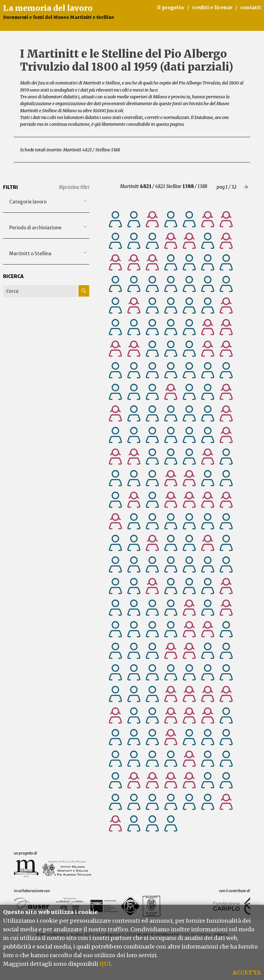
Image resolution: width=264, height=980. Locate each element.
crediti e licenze (212, 8)
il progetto (170, 8)
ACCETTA (247, 972)
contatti (251, 8)
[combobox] (46, 202)
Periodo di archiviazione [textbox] (35, 228)
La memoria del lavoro (48, 8)
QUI (105, 964)
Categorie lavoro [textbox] (28, 202)
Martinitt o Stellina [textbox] (30, 254)
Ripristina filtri (74, 187)
